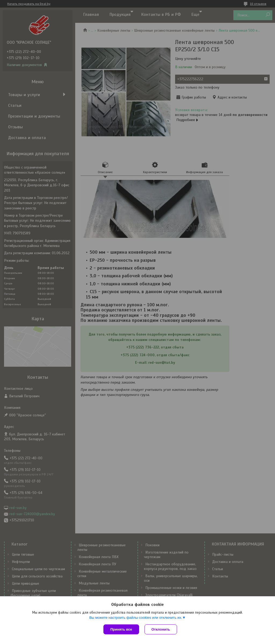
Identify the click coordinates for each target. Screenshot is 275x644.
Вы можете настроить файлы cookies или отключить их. (136, 618)
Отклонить (161, 629)
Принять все (121, 629)
